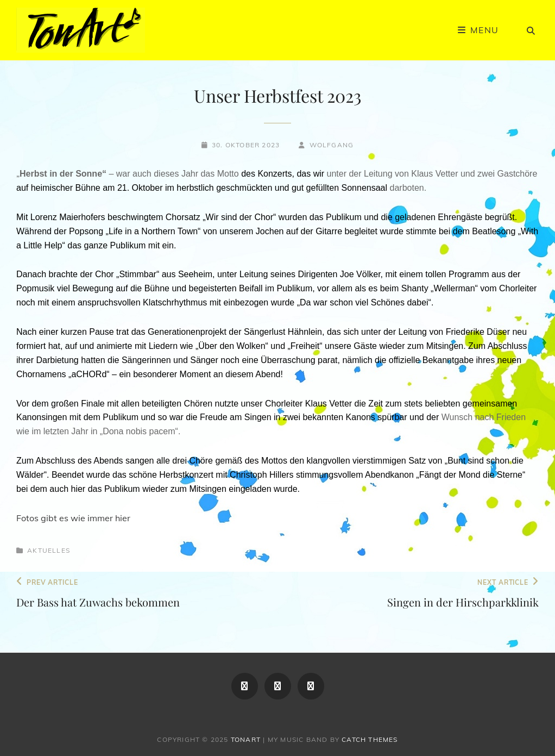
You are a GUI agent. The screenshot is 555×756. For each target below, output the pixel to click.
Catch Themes (370, 739)
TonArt (246, 739)
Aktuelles (49, 550)
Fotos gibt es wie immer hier (73, 518)
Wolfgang (332, 145)
